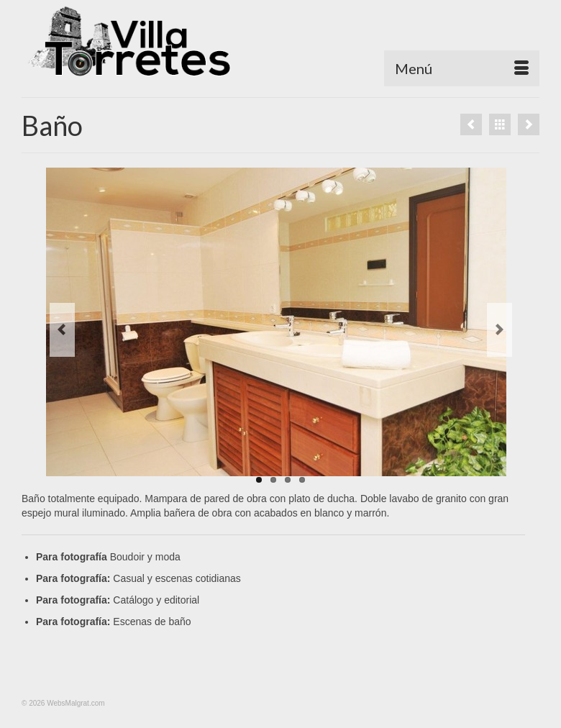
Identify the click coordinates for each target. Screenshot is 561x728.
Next (500, 330)
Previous (62, 330)
